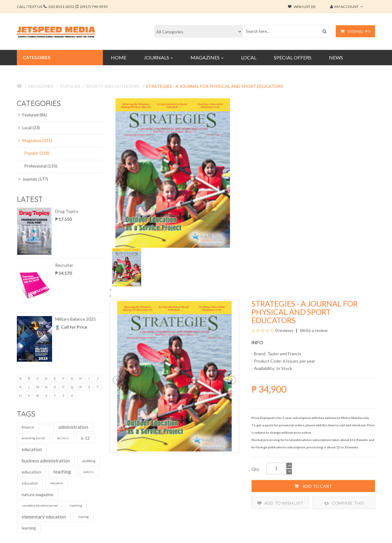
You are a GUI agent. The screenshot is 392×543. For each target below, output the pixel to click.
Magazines (41, 86)
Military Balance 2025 (75, 319)
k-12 (85, 438)
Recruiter (64, 265)
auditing (89, 461)
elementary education (44, 517)
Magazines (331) (35, 141)
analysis (89, 472)
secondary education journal (40, 505)
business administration (46, 461)
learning (83, 517)
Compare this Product (344, 503)
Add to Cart (313, 486)
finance (28, 427)
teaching (62, 472)
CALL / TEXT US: (62, 7)
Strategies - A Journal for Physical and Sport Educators (214, 86)
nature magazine (38, 494)
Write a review (313, 330)
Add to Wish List (280, 503)
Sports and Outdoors (113, 86)
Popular (70, 86)
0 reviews (284, 330)
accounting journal (33, 438)
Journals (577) (33, 179)
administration (73, 427)
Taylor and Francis (284, 354)
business (63, 438)
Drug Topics (67, 211)
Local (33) (29, 128)
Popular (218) (37, 153)
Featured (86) (33, 115)
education (32, 449)
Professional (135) (41, 166)
